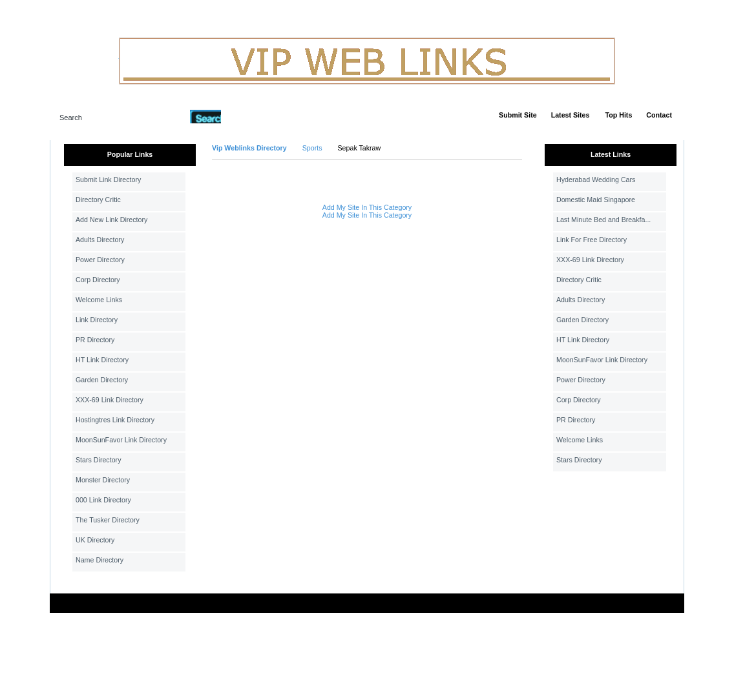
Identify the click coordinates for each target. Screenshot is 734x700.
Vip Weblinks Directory (249, 148)
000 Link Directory (103, 500)
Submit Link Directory (108, 180)
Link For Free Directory (592, 240)
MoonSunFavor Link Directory (121, 440)
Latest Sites (571, 115)
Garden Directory (102, 380)
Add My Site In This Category (367, 207)
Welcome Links (99, 300)
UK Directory (95, 540)
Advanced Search (255, 116)
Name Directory (100, 560)
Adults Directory (100, 240)
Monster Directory (103, 480)
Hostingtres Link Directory (115, 420)
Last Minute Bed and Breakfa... (603, 220)
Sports (312, 148)
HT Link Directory (102, 360)
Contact (659, 115)
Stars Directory (98, 460)
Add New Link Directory (111, 220)
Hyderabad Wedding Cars (596, 180)
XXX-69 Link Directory (110, 400)
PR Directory (95, 340)
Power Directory (100, 260)
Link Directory (97, 320)
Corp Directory (98, 280)
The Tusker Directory (108, 520)
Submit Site (518, 115)
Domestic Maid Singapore (596, 200)
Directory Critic (98, 200)
